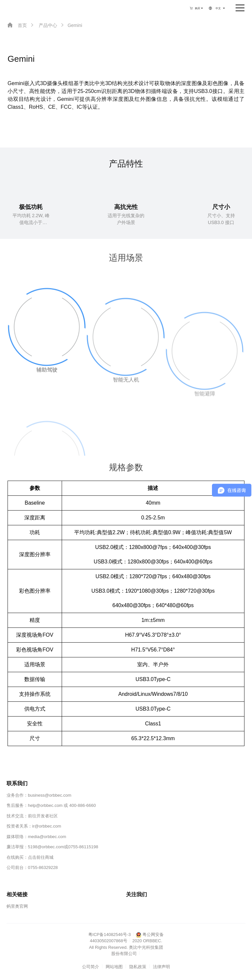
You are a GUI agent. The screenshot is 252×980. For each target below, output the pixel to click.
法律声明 (161, 967)
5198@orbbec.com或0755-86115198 (63, 847)
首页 (17, 25)
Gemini (71, 25)
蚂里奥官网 (17, 906)
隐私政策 (138, 967)
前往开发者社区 (43, 816)
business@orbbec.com (50, 795)
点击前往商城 (41, 857)
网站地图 (114, 967)
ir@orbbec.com (47, 826)
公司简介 (91, 967)
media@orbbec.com (47, 837)
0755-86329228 (43, 867)
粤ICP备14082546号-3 (110, 934)
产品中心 (43, 25)
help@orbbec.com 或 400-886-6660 (62, 805)
